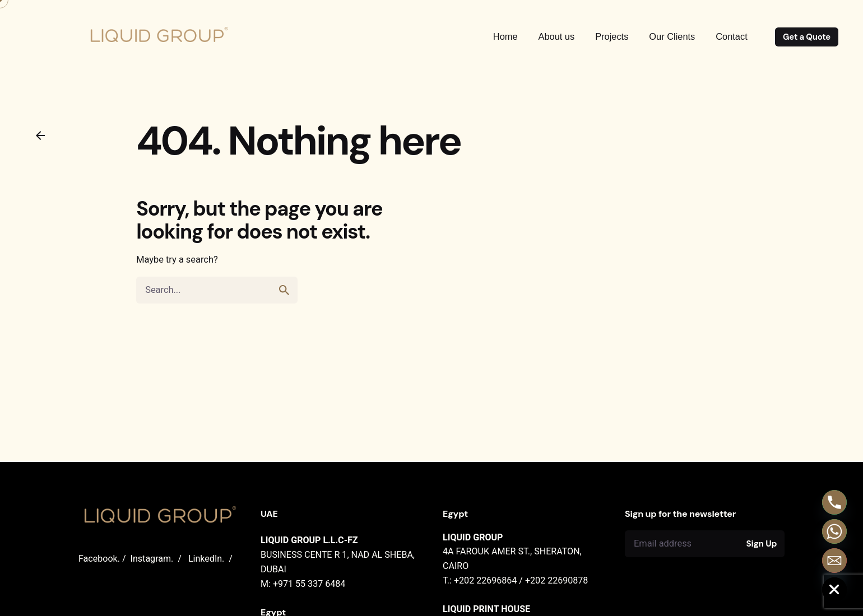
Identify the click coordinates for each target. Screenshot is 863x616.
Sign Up (762, 544)
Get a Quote (807, 37)
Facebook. (99, 559)
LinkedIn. (206, 559)
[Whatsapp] (834, 531)
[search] (284, 290)
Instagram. (152, 559)
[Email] (834, 561)
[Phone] (834, 502)
